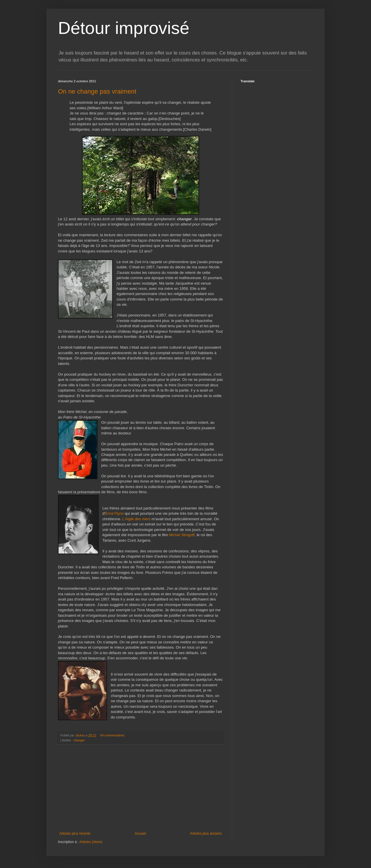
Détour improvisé (124, 28)
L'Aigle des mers (136, 519)
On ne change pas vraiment (97, 91)
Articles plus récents (75, 834)
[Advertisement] (141, 788)
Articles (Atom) (91, 842)
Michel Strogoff (182, 535)
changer (79, 740)
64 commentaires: (113, 735)
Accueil (140, 834)
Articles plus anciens (206, 834)
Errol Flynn (114, 513)
